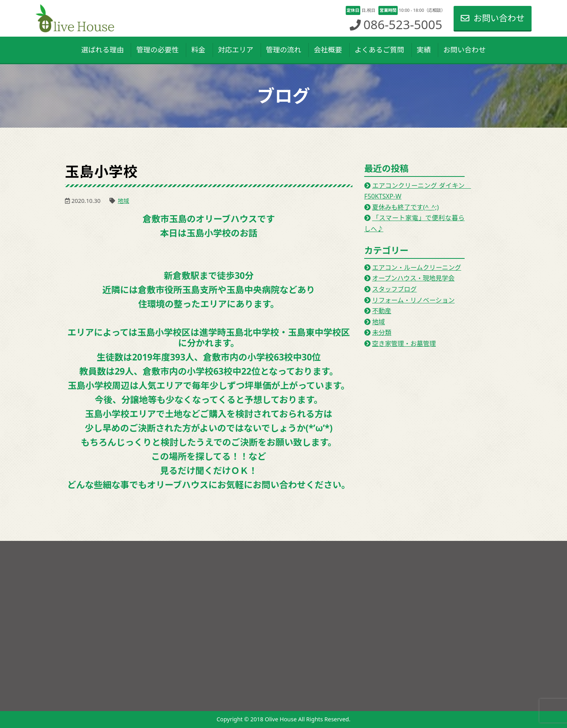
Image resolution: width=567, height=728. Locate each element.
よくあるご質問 (379, 50)
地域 (123, 201)
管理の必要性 (157, 50)
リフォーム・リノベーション (413, 300)
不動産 (382, 311)
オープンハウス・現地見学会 (413, 278)
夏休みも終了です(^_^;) (405, 207)
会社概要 (328, 50)
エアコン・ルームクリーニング (417, 267)
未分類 (382, 332)
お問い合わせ (493, 18)
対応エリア (235, 50)
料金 (198, 50)
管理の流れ (283, 50)
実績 (424, 50)
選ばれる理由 (102, 50)
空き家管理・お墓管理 (404, 344)
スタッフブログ (394, 289)
